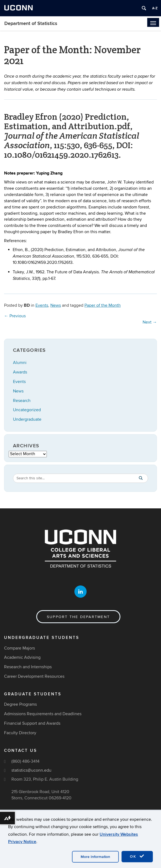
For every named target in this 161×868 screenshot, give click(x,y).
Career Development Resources (34, 677)
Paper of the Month (103, 305)
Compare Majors (19, 648)
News (56, 305)
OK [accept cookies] (137, 856)
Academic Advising (22, 658)
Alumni (20, 363)
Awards (20, 372)
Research (22, 401)
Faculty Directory (20, 733)
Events (42, 305)
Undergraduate (27, 419)
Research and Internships (28, 667)
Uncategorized (27, 410)
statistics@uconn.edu (31, 771)
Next (150, 322)
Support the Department (78, 617)
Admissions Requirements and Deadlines (43, 714)
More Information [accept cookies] (95, 857)
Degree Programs (20, 705)
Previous (15, 316)
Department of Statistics (31, 23)
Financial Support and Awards (32, 724)
